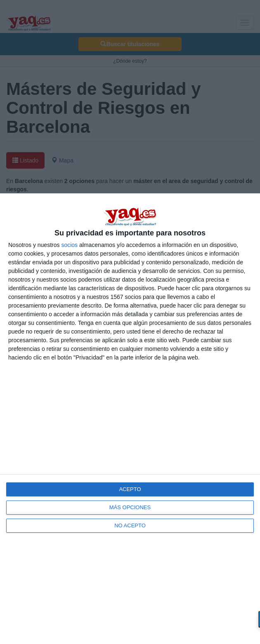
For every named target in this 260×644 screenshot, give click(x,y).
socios (69, 245)
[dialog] (130, 419)
